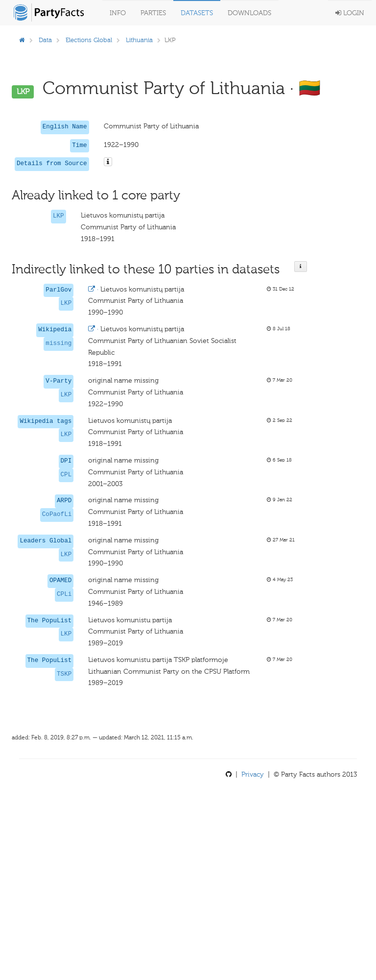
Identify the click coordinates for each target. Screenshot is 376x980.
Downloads (249, 13)
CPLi (64, 594)
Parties (153, 13)
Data (45, 40)
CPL (66, 475)
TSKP (64, 674)
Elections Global (89, 40)
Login (350, 13)
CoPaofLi (57, 514)
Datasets (197, 13)
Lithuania (139, 40)
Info (118, 13)
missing (59, 343)
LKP (59, 216)
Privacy (253, 774)
